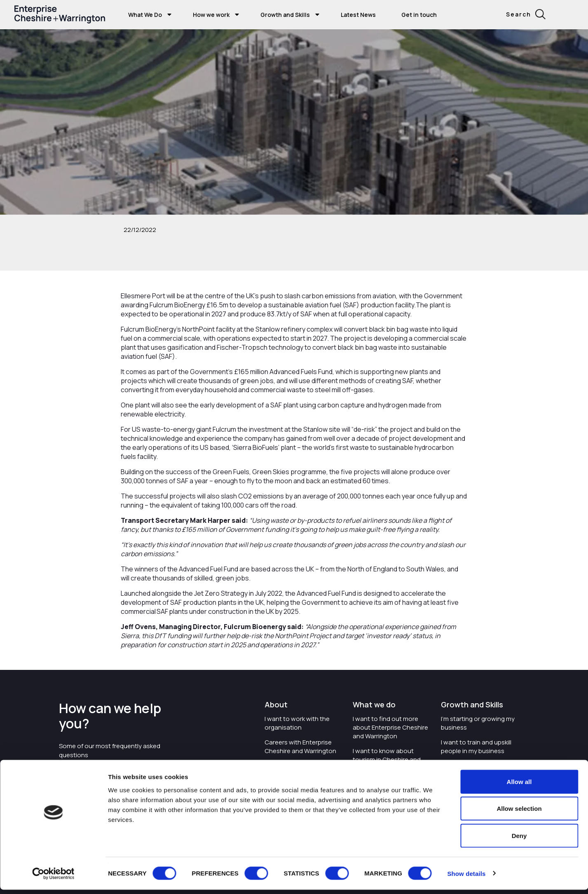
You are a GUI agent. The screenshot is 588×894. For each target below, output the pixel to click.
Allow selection (519, 813)
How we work (211, 15)
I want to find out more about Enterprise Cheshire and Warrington (390, 727)
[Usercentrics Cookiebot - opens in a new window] (53, 878)
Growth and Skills (285, 15)
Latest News (358, 15)
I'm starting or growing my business (478, 723)
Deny (519, 840)
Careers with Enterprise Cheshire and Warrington (300, 747)
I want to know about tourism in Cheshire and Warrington (387, 759)
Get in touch (419, 15)
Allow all (519, 786)
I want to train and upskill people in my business (476, 747)
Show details (466, 878)
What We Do (145, 15)
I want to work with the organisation (297, 723)
